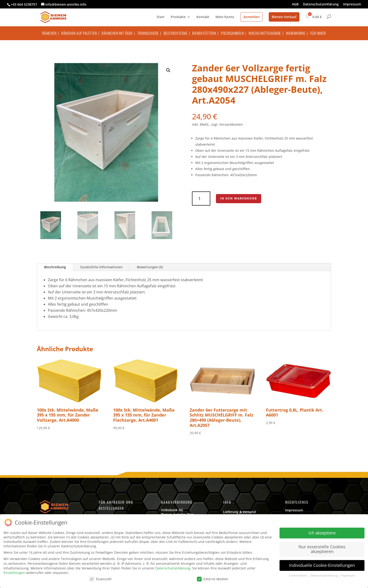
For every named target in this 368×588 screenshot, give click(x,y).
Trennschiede (148, 33)
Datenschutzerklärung (321, 4)
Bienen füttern (204, 33)
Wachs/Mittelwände (265, 33)
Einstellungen (14, 573)
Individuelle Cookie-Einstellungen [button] (322, 565)
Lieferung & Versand (240, 512)
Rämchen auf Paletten (79, 33)
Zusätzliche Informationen (101, 267)
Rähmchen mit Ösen (117, 33)
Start (161, 17)
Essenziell (100, 579)
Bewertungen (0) (150, 267)
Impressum (352, 4)
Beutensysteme (176, 33)
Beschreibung (55, 267)
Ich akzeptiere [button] (322, 533)
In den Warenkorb (239, 198)
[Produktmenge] (201, 199)
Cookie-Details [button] (298, 576)
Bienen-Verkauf (284, 17)
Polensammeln (232, 33)
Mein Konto (225, 17)
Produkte (178, 17)
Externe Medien (213, 579)
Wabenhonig (296, 33)
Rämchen (49, 33)
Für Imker (318, 33)
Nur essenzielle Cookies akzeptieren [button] (322, 549)
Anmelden (251, 17)
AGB (295, 4)
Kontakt (203, 17)
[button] (168, 70)
